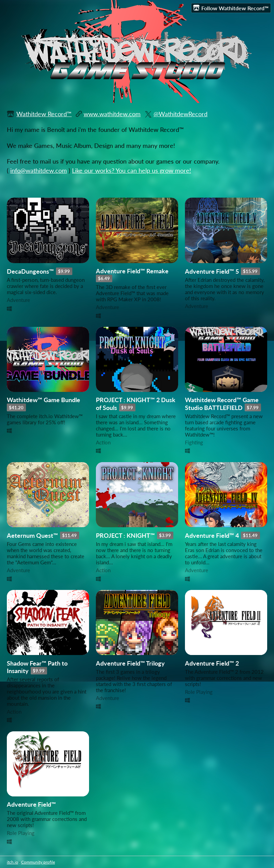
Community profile (38, 862)
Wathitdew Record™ (44, 114)
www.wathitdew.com (112, 114)
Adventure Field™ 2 (212, 663)
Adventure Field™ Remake (132, 271)
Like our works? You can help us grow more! (132, 171)
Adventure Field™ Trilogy (130, 663)
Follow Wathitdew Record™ (231, 8)
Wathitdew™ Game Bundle (44, 400)
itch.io (12, 862)
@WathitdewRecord (181, 114)
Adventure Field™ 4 (212, 536)
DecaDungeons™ (30, 271)
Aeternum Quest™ (32, 536)
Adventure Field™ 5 (212, 271)
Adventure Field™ (31, 804)
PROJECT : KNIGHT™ (125, 536)
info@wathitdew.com (39, 171)
